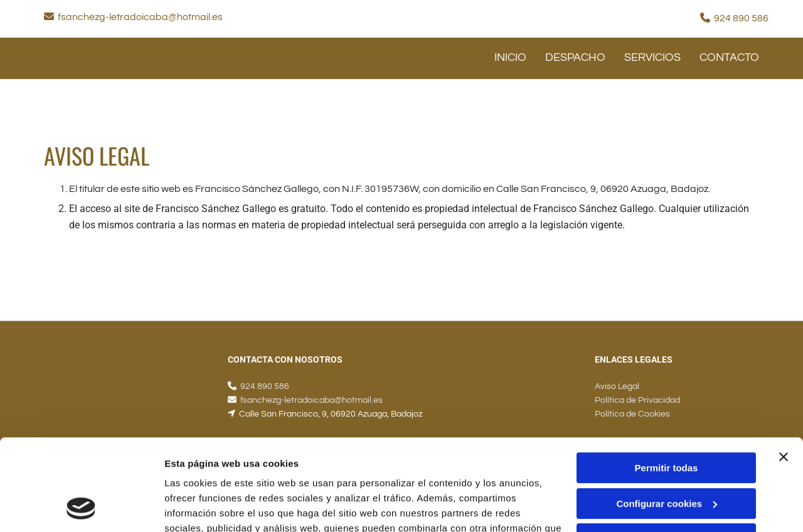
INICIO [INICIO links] (510, 57)
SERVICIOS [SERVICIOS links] (652, 57)
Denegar (666, 453)
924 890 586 (741, 18)
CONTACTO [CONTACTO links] (729, 57)
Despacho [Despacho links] (575, 57)
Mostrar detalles (201, 507)
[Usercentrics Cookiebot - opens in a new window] (81, 508)
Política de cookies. (256, 473)
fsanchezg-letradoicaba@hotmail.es (140, 17)
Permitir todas (667, 382)
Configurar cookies (667, 418)
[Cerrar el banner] (784, 371)
